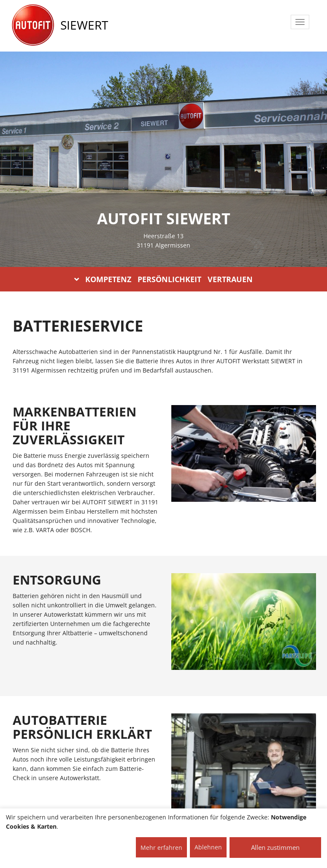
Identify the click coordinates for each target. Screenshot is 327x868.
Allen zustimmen (275, 847)
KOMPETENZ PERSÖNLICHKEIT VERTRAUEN (163, 279)
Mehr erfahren (161, 848)
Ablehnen (208, 847)
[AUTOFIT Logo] (33, 25)
